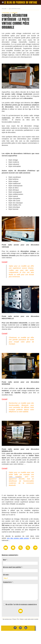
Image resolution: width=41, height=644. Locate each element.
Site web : (6, 575)
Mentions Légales (25, 640)
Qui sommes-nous (14, 9)
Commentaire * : (8, 582)
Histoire (22, 619)
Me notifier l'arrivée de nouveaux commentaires (21, 605)
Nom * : (5, 560)
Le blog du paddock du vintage (21, 2)
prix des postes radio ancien (18, 538)
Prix (18, 619)
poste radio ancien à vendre (31, 619)
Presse (14, 619)
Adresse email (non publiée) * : (13, 567)
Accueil (4, 9)
